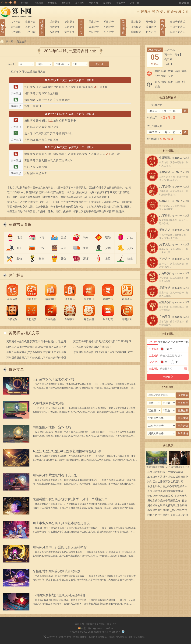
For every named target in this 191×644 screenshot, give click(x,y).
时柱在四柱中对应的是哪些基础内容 (168, 515)
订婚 (19, 237)
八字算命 (15, 22)
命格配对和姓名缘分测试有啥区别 (57, 571)
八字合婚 (134, 3)
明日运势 (109, 22)
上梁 (108, 259)
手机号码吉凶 (178, 27)
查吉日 (99, 64)
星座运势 (80, 3)
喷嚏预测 (136, 32)
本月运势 (109, 32)
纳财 (86, 237)
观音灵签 (55, 22)
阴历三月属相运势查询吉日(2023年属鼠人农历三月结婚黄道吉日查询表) (36, 347)
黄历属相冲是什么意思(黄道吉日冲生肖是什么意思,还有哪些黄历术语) (36, 342)
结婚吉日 (165, 201)
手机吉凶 (165, 230)
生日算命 (30, 22)
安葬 (108, 248)
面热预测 (136, 27)
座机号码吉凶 (178, 22)
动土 (130, 259)
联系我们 (112, 624)
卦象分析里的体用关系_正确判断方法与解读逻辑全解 (167, 496)
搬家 (86, 248)
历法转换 (107, 3)
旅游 (64, 237)
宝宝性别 (154, 362)
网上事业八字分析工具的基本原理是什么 (61, 523)
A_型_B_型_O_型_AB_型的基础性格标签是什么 (67, 451)
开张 (64, 259)
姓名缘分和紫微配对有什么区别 (55, 475)
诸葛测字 (121, 3)
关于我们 (25, 3)
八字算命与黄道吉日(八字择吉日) (92, 347)
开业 (130, 237)
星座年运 (165, 288)
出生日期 (154, 369)
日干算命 (15, 27)
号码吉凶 (93, 3)
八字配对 (165, 273)
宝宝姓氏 (154, 356)
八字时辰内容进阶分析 (49, 403)
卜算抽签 (39, 3)
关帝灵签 (70, 27)
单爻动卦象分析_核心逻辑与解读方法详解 (167, 487)
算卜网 (9, 42)
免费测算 (52, 3)
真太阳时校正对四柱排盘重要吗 (165, 491)
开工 (19, 248)
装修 (19, 259)
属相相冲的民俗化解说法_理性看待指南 (167, 506)
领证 (86, 259)
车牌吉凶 (165, 172)
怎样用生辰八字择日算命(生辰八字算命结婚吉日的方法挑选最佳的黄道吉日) (103, 353)
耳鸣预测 (151, 22)
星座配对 (165, 302)
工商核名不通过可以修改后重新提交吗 (168, 477)
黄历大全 (151, 27)
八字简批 (15, 32)
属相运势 (94, 27)
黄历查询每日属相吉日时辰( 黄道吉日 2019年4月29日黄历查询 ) (102, 342)
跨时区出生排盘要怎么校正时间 (165, 482)
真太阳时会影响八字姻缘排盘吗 (165, 472)
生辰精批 (165, 158)
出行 (42, 248)
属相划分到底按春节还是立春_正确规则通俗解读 (167, 501)
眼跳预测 (136, 22)
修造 (42, 259)
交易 (130, 248)
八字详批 (165, 215)
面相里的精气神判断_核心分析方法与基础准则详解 (167, 511)
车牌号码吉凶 (178, 32)
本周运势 (109, 27)
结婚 (108, 237)
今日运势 (94, 32)
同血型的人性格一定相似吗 (52, 427)
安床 (64, 248)
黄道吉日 (22, 42)
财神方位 (66, 3)
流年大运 (165, 244)
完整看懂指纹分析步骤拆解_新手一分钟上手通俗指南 (70, 499)
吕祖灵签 (55, 32)
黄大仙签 (70, 32)
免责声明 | (102, 624)
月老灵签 (55, 27)
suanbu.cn (184, 3)
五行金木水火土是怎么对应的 (53, 379)
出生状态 (154, 349)
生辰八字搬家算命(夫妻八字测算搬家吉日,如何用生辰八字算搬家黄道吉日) (36, 353)
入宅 (42, 237)
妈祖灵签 (70, 22)
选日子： (12, 64)
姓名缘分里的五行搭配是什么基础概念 (60, 547)
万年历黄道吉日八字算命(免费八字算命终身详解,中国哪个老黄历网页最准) (36, 358)
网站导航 (90, 624)
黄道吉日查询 (20, 224)
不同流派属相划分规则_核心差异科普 (59, 595)
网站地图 (79, 624)
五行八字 (30, 27)
